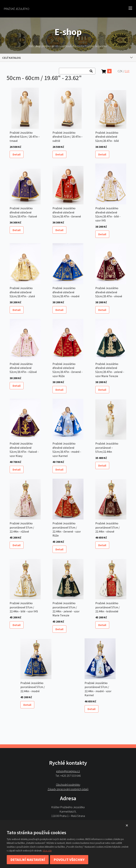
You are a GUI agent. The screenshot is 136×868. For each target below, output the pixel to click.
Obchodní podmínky (68, 785)
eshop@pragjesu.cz (68, 771)
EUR (127, 71)
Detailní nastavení (28, 860)
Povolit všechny (69, 860)
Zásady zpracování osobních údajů (68, 789)
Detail (17, 154)
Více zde (47, 851)
